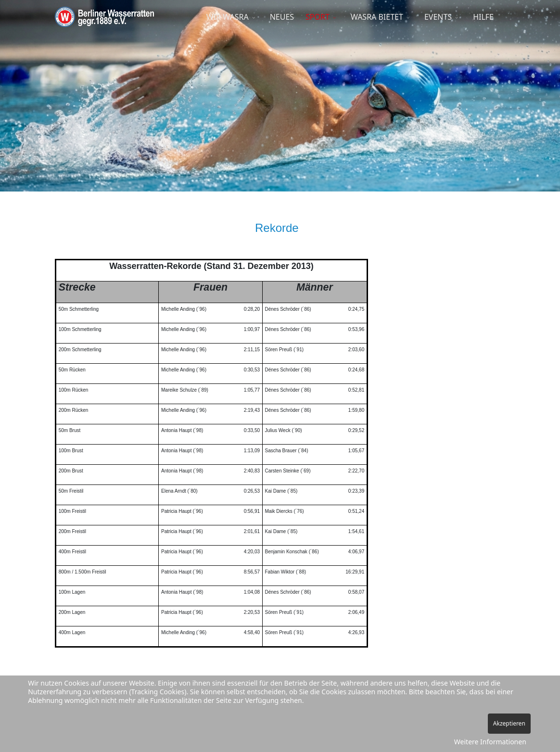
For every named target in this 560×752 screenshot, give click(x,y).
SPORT (318, 17)
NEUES (282, 17)
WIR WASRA (228, 17)
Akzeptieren (509, 723)
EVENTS (438, 17)
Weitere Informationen (490, 742)
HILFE (483, 17)
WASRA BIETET (377, 17)
